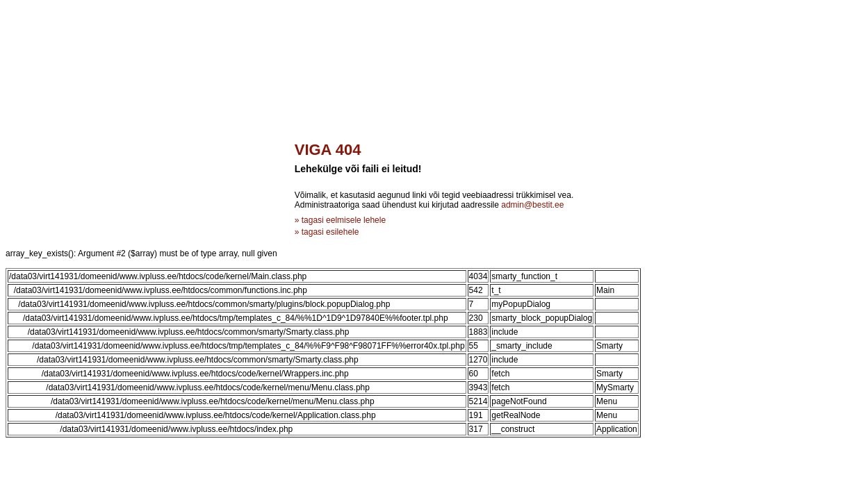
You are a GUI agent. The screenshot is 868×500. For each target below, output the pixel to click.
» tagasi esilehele (327, 232)
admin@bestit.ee (532, 205)
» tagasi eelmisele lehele (340, 220)
